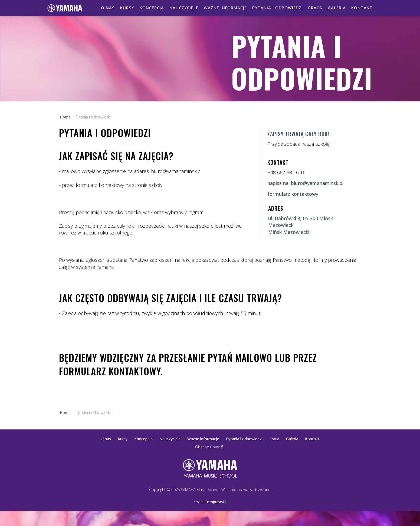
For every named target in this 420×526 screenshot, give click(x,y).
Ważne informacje (225, 8)
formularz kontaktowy (293, 194)
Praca (315, 8)
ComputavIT (216, 502)
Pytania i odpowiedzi (278, 8)
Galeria (337, 8)
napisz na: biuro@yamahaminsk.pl (305, 183)
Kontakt (362, 8)
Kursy (127, 8)
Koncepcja (152, 8)
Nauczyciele (184, 8)
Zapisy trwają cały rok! (298, 134)
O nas (108, 8)
